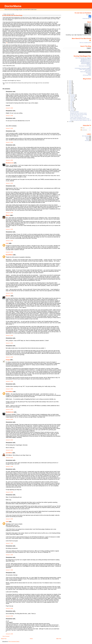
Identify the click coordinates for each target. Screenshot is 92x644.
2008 (70, 91)
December (73, 95)
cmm (7, 243)
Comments (84, 130)
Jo (7, 43)
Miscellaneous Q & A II (86, 60)
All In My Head (85, 136)
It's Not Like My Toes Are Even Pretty (12, 15)
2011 (70, 87)
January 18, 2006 (9, 609)
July (71, 102)
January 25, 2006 (9, 634)
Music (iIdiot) (88, 71)
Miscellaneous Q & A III (86, 61)
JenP (7, 522)
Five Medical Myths (74, 112)
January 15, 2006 (9, 440)
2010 (70, 88)
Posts (83, 128)
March (72, 108)
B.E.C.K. (8, 296)
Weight (89, 74)
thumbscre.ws (10, 163)
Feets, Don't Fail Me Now (85, 69)
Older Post (59, 639)
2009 (70, 89)
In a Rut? (89, 65)
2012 (70, 85)
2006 (70, 94)
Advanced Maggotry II (86, 64)
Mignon (8, 215)
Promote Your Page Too (87, 18)
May (71, 105)
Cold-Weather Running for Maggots (83, 68)
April (71, 106)
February (72, 109)
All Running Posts (87, 75)
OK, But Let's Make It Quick (76, 116)
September (73, 99)
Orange (8, 360)
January (72, 110)
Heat (90, 67)
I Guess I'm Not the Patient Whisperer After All (80, 120)
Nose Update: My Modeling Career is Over (80, 119)
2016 (70, 81)
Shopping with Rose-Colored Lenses (78, 113)
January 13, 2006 (9, 108)
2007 (70, 92)
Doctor (87, 137)
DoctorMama (13, 6)
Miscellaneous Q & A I (86, 59)
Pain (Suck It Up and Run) (85, 66)
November (73, 96)
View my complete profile (85, 43)
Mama (87, 138)
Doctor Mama (89, 15)
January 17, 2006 (9, 543)
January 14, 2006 (9, 116)
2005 (70, 122)
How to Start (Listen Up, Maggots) (83, 58)
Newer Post (4, 639)
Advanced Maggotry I (86, 63)
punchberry (9, 453)
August (72, 101)
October (72, 98)
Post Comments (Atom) (14, 642)
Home (31, 639)
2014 (70, 82)
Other (88, 139)
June (72, 103)
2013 (70, 84)
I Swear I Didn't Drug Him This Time (78, 117)
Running (87, 141)
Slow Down (88, 73)
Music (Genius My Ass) (86, 72)
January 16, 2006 (9, 492)
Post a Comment (6, 636)
